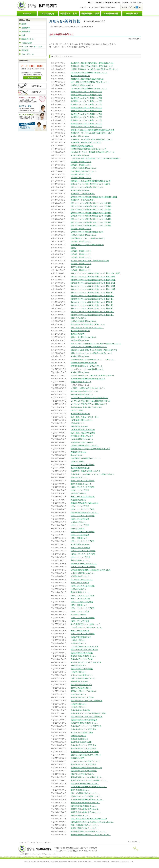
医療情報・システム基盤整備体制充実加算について (91, 181)
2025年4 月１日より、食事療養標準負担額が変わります (92, 130)
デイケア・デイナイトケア (32, 47)
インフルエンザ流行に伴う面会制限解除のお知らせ (91, 401)
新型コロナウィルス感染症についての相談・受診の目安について (96, 344)
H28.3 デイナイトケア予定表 (82, 516)
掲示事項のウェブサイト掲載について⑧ (86, 104)
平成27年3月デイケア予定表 (82, 653)
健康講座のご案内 (78, 758)
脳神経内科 (26, 32)
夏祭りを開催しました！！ (81, 484)
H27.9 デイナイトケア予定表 (82, 586)
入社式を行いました (78, 452)
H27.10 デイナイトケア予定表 (83, 567)
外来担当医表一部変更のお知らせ (84, 363)
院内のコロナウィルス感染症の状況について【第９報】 (92, 292)
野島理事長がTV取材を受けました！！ (86, 458)
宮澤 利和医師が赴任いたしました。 (85, 825)
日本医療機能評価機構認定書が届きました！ (88, 379)
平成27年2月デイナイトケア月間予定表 (86, 662)
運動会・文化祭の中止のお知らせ (84, 337)
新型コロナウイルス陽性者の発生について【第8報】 (91, 206)
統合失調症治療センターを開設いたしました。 (89, 831)
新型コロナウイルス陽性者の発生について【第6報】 (91, 213)
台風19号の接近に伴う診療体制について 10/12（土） (93, 359)
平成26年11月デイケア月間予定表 (84, 720)
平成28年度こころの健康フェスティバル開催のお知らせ (92, 474)
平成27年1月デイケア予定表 (82, 669)
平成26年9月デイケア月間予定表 (83, 729)
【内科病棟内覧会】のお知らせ (83, 430)
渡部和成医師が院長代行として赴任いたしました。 (91, 835)
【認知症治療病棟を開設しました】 (84, 446)
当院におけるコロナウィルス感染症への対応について (91, 353)
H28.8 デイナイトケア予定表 (82, 487)
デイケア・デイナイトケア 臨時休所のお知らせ (90, 261)
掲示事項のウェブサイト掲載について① (86, 127)
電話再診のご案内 (78, 334)
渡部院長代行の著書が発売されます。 (85, 803)
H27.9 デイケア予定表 (80, 583)
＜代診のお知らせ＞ (78, 522)
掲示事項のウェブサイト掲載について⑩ (86, 98)
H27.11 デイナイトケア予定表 (83, 554)
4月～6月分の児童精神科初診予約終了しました (89, 72)
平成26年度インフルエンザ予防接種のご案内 (88, 713)
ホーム (27, 13)
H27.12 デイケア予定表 (80, 548)
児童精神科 (26, 28)
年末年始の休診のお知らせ (81, 688)
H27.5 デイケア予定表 (80, 621)
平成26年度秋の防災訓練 (80, 710)
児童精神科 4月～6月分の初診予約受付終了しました (92, 133)
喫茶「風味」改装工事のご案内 (83, 433)
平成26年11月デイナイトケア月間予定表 (86, 717)
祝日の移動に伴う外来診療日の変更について (88, 324)
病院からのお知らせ (78, 318)
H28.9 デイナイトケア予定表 (82, 481)
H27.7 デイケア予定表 (80, 599)
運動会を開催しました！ (80, 560)
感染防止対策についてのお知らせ (84, 691)
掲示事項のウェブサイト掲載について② (86, 124)
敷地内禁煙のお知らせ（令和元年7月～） (87, 366)
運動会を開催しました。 (80, 815)
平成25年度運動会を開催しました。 (85, 784)
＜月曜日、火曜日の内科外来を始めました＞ (88, 388)
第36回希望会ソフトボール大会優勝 (85, 752)
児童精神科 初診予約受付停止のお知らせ (87, 79)
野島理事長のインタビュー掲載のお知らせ (87, 245)
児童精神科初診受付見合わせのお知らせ (86, 768)
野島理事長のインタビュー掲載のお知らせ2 (88, 238)
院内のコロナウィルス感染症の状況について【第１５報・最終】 (96, 273)
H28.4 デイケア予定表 (80, 506)
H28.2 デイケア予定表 (80, 525)
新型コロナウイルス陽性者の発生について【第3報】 (91, 222)
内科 (23, 35)
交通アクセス (85, 7)
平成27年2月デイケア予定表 (82, 659)
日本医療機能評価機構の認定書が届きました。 (89, 787)
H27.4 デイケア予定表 (80, 631)
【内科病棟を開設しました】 (82, 420)
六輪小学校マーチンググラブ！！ (84, 564)
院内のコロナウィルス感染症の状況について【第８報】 (92, 296)
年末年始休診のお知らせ (80, 76)
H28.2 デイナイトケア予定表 (82, 532)
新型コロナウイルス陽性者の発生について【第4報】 (91, 219)
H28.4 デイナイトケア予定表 (82, 509)
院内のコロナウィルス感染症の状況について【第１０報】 (93, 289)
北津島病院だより (78, 423)
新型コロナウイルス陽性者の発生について (87, 187)
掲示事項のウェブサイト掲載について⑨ (86, 101)
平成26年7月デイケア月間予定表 (83, 745)
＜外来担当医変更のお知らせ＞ (83, 573)
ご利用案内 (48, 13)
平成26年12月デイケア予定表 (82, 697)
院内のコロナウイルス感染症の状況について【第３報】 (92, 312)
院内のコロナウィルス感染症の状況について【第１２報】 (93, 283)
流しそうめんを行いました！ (82, 579)
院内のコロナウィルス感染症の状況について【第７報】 (92, 299)
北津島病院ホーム (57, 27)
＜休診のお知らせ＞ (78, 643)
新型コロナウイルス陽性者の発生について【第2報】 (91, 225)
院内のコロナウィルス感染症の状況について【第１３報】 (93, 280)
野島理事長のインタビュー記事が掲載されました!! (90, 449)
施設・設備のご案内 (90, 13)
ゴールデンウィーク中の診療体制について (87, 369)
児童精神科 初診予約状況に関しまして (86, 143)
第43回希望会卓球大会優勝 (81, 742)
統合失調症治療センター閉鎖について (85, 624)
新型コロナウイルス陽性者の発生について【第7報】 (91, 210)
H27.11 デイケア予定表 (80, 557)
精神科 (24, 24)
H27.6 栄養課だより (79, 605)
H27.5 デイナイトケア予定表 (82, 618)
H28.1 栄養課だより (79, 538)
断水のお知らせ (77, 455)
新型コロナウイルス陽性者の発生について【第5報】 (91, 216)
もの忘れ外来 (27, 43)
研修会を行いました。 (79, 477)
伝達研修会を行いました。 (81, 576)
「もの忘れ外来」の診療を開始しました (86, 627)
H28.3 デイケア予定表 (80, 519)
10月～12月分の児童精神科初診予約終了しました (90, 82)
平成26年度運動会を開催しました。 (85, 723)
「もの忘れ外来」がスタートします (84, 646)
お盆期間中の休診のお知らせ (82, 442)
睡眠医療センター (28, 39)
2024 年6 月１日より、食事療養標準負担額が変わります (93, 152)
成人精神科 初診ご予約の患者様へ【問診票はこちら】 (92, 63)
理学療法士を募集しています (82, 436)
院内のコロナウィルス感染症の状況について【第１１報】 (93, 286)
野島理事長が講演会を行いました (84, 171)
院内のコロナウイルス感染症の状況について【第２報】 (92, 315)
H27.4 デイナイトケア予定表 (82, 634)
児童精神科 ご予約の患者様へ (83, 194)
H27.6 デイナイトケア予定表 (82, 608)
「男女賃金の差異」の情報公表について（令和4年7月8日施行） (96, 159)
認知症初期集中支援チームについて (84, 391)
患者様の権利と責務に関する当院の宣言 (86, 407)
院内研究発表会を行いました (82, 394)
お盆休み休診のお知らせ (80, 340)
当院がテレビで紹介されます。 (83, 774)
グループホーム (28, 54)
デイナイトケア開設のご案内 (82, 733)
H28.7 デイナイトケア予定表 (82, 497)
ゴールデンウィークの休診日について (85, 761)
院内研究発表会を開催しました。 (84, 806)
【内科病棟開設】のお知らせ (82, 439)
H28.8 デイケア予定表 (80, 490)
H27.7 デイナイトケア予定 (82, 602)
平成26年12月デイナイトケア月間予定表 (86, 701)
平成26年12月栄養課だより (81, 685)
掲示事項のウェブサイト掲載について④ (86, 117)
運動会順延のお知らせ (79, 426)
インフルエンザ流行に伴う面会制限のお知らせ (89, 404)
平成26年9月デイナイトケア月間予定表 (86, 726)
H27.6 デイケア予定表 (80, 611)
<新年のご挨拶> (77, 410)
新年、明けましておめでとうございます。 (87, 328)
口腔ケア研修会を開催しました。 (84, 678)
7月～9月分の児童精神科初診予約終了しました (89, 88)
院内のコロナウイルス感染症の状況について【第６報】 (92, 302)
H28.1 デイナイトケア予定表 (82, 541)
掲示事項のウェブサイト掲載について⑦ (86, 108)
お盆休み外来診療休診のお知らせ (84, 168)
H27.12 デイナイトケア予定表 (83, 551)
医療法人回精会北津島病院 (37, 5)
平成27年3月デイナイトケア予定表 (84, 650)
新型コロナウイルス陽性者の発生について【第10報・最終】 (94, 197)
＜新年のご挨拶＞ (78, 461)
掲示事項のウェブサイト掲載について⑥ (86, 111)
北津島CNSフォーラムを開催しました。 (86, 796)
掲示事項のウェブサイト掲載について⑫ (86, 92)
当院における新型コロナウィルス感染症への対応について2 (94, 350)
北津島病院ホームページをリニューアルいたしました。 (92, 822)
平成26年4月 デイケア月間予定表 (84, 771)
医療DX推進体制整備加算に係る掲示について (88, 149)
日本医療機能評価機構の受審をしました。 (87, 800)
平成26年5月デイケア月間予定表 (83, 764)
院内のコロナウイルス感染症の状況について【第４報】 (92, 308)
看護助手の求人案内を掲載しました (84, 503)
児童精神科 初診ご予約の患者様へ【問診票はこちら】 (92, 66)
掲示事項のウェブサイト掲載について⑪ (86, 95)
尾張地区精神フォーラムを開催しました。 (87, 777)
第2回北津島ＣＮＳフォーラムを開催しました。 (89, 780)
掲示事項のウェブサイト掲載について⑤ (86, 114)
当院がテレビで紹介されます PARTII (86, 755)
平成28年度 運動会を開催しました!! (85, 471)
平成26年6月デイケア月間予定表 (83, 748)
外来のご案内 (32, 78)
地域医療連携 (111, 13)
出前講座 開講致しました (81, 162)
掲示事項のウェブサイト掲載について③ (86, 120)
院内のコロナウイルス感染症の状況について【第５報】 (92, 305)
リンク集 (32, 842)
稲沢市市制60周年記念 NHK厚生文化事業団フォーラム (93, 375)
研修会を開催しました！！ (81, 382)
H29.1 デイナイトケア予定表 (82, 465)
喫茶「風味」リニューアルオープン (84, 417)
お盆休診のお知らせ (78, 493)
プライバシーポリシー (43, 842)
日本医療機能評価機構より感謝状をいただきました (91, 570)
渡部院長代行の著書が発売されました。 (86, 812)
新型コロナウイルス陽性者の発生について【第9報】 (91, 203)
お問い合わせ (110, 7)
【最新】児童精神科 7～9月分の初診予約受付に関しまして (94, 69)
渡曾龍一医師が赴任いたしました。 (84, 828)
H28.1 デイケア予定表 (80, 535)
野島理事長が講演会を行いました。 (84, 513)
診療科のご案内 (69, 13)
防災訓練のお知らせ (78, 500)
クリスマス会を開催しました (82, 675)
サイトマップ (23, 842)
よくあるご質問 (98, 7)
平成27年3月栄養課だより (81, 637)
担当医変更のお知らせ (79, 739)
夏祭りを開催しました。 (80, 790)
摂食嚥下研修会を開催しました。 (84, 656)
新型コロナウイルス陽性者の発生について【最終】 (91, 184)
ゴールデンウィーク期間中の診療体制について (89, 347)
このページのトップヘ (134, 842)
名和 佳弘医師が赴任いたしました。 (85, 793)
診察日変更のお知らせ (79, 681)
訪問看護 (25, 50)
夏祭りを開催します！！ (80, 592)
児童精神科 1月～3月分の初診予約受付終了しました (92, 139)
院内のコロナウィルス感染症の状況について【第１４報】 (93, 277)
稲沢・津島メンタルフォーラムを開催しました (89, 819)
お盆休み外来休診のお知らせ (82, 85)
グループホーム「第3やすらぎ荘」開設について (89, 398)
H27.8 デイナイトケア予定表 (82, 595)
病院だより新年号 (78, 528)
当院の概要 (132, 13)
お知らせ (69, 27)
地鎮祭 (73, 248)
